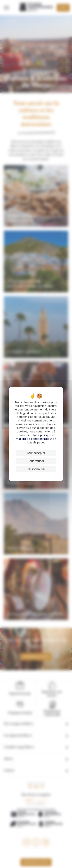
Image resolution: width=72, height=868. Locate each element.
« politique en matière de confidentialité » (36, 437)
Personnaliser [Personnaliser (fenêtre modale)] (36, 469)
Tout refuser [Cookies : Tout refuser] (36, 461)
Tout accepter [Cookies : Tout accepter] (36, 453)
